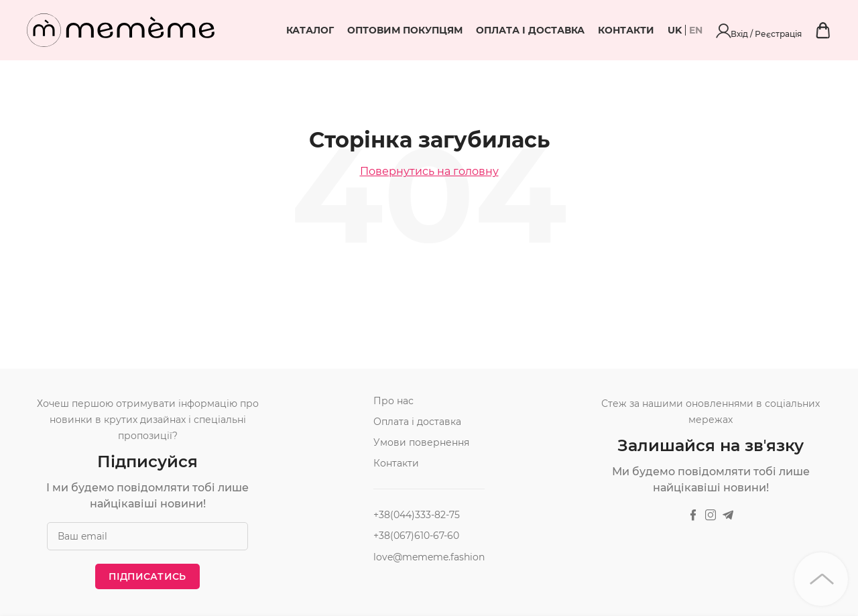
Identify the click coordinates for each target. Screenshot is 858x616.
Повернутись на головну (429, 171)
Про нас (393, 401)
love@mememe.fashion (429, 557)
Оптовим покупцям (477, 30)
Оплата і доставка (603, 30)
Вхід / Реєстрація (796, 30)
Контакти (698, 30)
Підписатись (147, 576)
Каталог (382, 30)
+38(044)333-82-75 (417, 515)
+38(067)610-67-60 (416, 536)
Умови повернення (421, 442)
